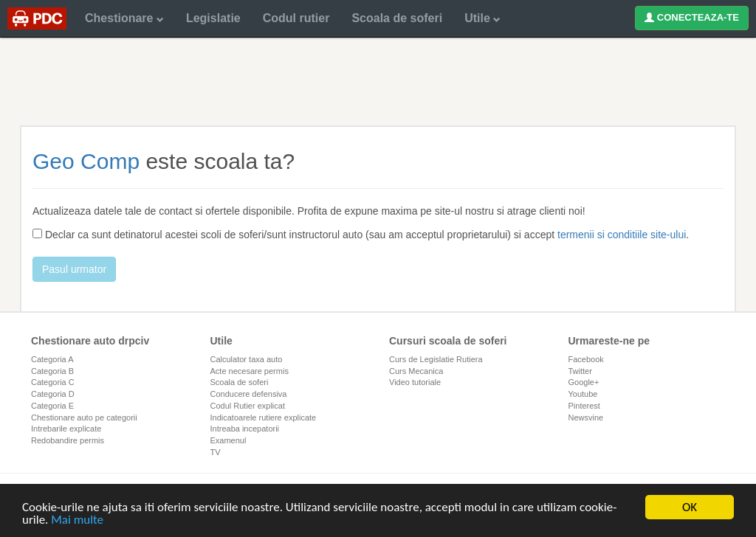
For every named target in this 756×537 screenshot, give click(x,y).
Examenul (228, 440)
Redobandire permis (68, 440)
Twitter (580, 371)
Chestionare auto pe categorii (84, 418)
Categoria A (52, 359)
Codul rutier (296, 18)
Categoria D (53, 394)
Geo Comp (86, 161)
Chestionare (124, 18)
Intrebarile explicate (66, 429)
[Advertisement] (378, 81)
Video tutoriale (415, 382)
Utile (482, 18)
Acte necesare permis (250, 371)
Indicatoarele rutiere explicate (264, 418)
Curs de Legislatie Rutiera (436, 359)
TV (216, 452)
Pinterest (584, 406)
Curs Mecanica (416, 371)
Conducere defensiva (249, 394)
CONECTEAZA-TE (692, 17)
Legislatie (213, 18)
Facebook (586, 359)
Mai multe (77, 520)
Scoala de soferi (397, 18)
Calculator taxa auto (247, 359)
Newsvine (586, 418)
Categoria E (52, 406)
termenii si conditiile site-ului (622, 235)
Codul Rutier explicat (248, 406)
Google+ (584, 382)
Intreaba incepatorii (245, 429)
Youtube (583, 394)
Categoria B (52, 371)
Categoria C (53, 382)
